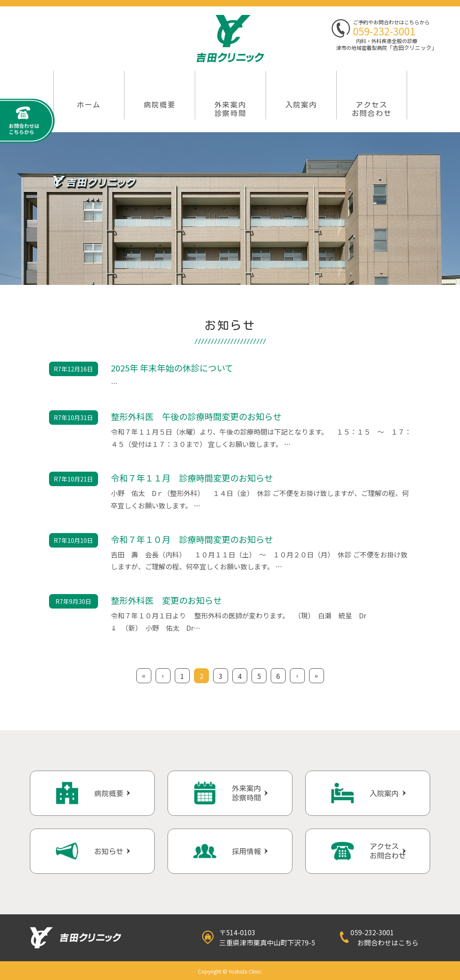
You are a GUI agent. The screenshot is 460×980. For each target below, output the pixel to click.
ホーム (89, 105)
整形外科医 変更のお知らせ (166, 600)
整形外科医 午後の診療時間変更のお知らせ (196, 416)
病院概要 (160, 105)
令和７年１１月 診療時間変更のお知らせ (192, 478)
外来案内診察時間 (246, 793)
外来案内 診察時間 (230, 109)
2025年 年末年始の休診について (172, 368)
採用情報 (246, 851)
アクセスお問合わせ (372, 109)
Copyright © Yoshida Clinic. (230, 971)
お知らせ (109, 851)
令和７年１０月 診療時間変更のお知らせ (192, 539)
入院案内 (301, 105)
